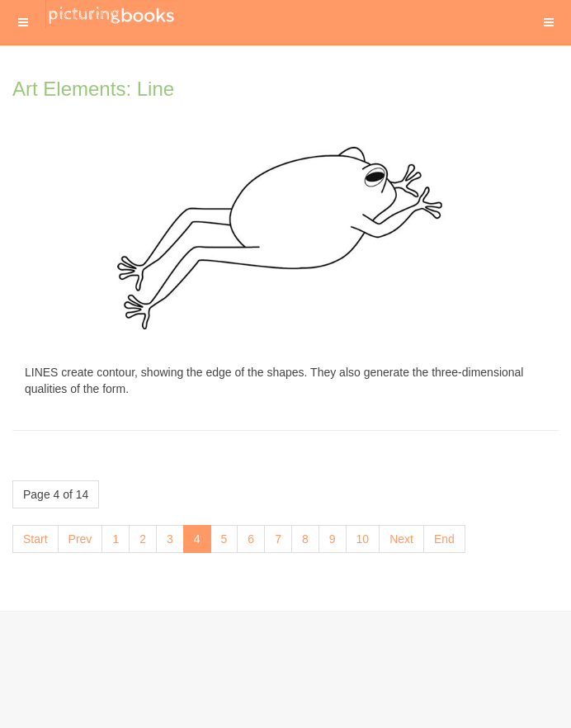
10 (363, 539)
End (444, 539)
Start (35, 539)
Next (401, 539)
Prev (80, 539)
